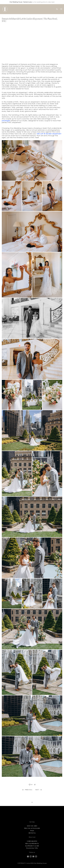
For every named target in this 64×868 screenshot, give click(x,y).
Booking (32, 833)
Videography (32, 841)
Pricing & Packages (32, 828)
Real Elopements (32, 844)
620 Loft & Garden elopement (49, 134)
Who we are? (32, 826)
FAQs (32, 831)
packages (6, 121)
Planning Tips (32, 848)
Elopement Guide (32, 846)
